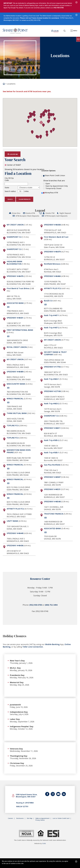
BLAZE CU (48, 301)
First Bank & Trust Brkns (18, 288)
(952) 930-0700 (36, 605)
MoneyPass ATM (51, 193)
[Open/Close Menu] (74, 31)
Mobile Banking (52, 644)
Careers (11, 819)
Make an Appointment (42, 819)
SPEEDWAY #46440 (15, 533)
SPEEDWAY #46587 (52, 477)
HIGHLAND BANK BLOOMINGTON (15, 263)
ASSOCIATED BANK (15, 303)
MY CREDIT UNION (15, 225)
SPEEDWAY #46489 (15, 372)
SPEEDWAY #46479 (52, 252)
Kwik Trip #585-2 (52, 440)
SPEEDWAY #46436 (15, 545)
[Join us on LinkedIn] (64, 794)
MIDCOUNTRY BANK (16, 384)
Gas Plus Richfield (52, 465)
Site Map (30, 819)
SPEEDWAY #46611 (52, 428)
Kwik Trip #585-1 (52, 453)
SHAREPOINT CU (14, 237)
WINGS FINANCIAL (15, 399)
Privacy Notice (40, 820)
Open (48, 183)
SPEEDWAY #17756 (52, 367)
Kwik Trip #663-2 (52, 404)
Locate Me (13, 154)
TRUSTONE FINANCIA (54, 514)
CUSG (44, 844)
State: (7, 188)
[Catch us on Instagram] (53, 794)
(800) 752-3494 (51, 605)
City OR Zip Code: (9, 179)
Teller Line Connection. (33, 647)
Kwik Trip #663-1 (52, 379)
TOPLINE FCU (13, 425)
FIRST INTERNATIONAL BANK (20, 330)
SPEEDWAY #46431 (15, 318)
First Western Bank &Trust (56, 237)
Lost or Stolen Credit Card (61, 819)
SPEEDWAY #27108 (52, 391)
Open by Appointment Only (57, 186)
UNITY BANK (12, 521)
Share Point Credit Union (54, 175)
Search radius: (10, 191)
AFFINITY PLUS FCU (15, 509)
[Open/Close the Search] (65, 31)
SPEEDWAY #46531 (52, 489)
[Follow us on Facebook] (47, 794)
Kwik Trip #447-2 (52, 328)
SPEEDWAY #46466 (52, 276)
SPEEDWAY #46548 (52, 502)
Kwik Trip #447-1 (52, 315)
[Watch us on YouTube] (58, 794)
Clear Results (25, 199)
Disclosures (20, 819)
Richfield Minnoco (52, 264)
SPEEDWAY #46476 (15, 276)
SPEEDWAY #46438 (52, 225)
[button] (43, 125)
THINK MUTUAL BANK (17, 413)
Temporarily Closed (53, 188)
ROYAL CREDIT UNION (17, 347)
